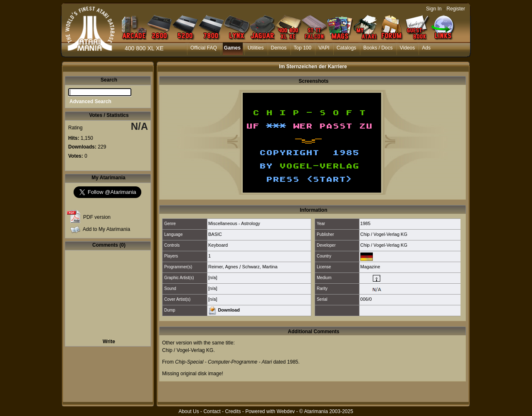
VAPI (324, 48)
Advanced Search (90, 102)
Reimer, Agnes (223, 267)
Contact (212, 411)
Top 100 (303, 48)
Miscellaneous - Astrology (234, 223)
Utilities (256, 48)
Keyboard (218, 245)
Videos (407, 48)
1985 (365, 223)
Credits (233, 411)
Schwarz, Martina (260, 267)
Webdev (286, 411)
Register (456, 9)
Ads (426, 48)
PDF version (97, 217)
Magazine (370, 267)
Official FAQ (204, 48)
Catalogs (346, 48)
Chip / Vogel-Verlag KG (384, 234)
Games (232, 48)
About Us (188, 411)
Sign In (434, 9)
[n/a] (213, 277)
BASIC (215, 234)
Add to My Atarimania (106, 229)
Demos (279, 48)
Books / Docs (378, 48)
